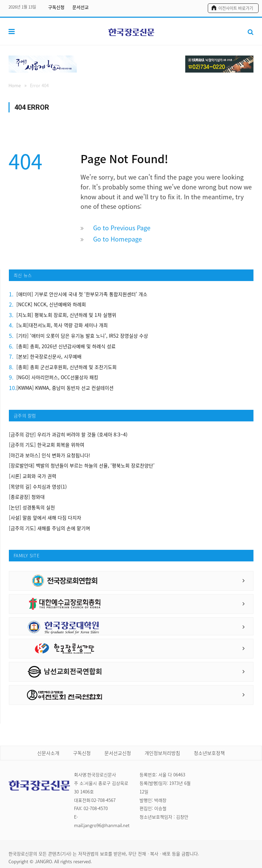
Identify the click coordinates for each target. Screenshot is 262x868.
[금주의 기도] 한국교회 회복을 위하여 (47, 445)
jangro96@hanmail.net (107, 825)
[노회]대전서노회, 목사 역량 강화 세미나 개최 (62, 325)
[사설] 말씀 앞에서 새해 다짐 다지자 (45, 518)
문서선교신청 (118, 753)
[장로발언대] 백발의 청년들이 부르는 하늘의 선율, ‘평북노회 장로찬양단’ (82, 466)
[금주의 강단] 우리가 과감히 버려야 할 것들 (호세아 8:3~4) (68, 435)
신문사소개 (48, 753)
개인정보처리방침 (162, 753)
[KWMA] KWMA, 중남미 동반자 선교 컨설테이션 (65, 388)
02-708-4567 (104, 800)
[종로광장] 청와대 (27, 497)
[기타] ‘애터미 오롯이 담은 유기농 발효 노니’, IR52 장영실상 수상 (82, 336)
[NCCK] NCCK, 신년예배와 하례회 (51, 304)
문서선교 (81, 7)
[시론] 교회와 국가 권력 (33, 476)
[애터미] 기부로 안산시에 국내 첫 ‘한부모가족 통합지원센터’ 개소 (82, 294)
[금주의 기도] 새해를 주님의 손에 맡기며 (49, 528)
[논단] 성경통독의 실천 (32, 507)
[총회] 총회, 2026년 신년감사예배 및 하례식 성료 (66, 346)
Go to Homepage (118, 239)
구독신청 (56, 7)
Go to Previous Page (122, 228)
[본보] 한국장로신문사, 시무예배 (49, 356)
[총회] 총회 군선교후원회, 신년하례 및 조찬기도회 (67, 367)
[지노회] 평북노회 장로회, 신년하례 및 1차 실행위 (66, 315)
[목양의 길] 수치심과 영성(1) (38, 487)
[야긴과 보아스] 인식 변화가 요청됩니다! (50, 455)
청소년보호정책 (209, 753)
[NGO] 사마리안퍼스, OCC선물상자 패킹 (57, 377)
